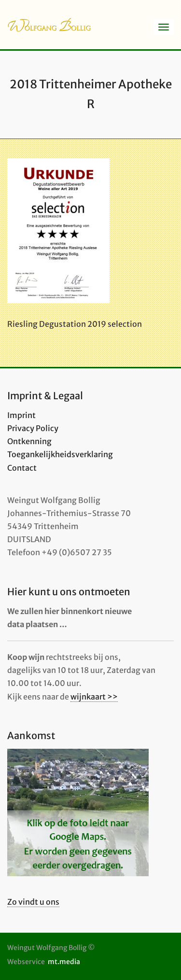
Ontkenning (29, 441)
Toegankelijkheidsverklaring (60, 454)
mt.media (64, 962)
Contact (22, 468)
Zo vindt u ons (33, 902)
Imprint (21, 415)
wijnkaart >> (94, 697)
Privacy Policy (33, 428)
